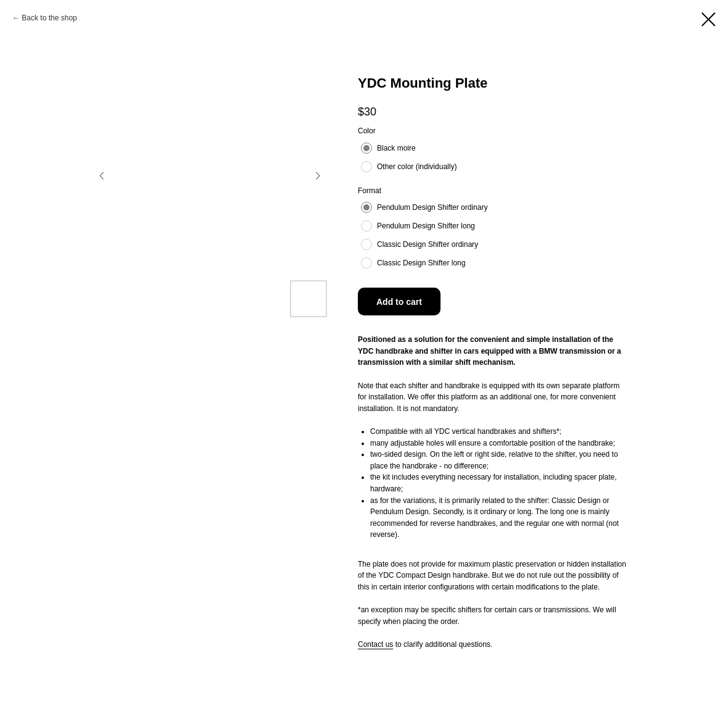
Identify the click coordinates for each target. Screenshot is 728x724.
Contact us (375, 644)
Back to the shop (49, 18)
